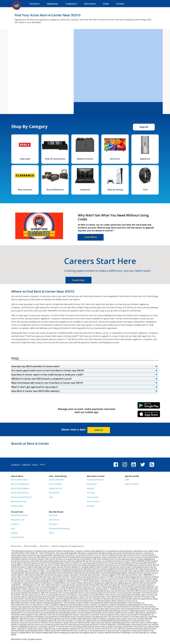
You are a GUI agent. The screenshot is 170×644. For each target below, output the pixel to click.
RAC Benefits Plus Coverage (59, 528)
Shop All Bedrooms (55, 190)
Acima (51, 533)
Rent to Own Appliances (20, 484)
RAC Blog (90, 506)
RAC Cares (91, 493)
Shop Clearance (25, 190)
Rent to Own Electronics (20, 493)
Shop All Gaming (115, 190)
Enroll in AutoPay (55, 484)
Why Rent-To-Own (18, 520)
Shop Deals (25, 159)
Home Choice (54, 520)
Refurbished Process (19, 502)
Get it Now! (53, 515)
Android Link (149, 406)
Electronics (115, 159)
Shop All (144, 127)
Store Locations (93, 497)
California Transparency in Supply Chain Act (68, 546)
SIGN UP (99, 430)
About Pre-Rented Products (21, 497)
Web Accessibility (30, 546)
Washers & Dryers (85, 159)
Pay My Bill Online (18, 537)
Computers (85, 190)
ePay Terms (44, 546)
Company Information (95, 480)
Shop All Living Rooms (55, 159)
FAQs (51, 497)
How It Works (54, 493)
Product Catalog (17, 506)
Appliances (145, 159)
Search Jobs (78, 280)
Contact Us (15, 524)
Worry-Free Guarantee (19, 515)
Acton (35, 465)
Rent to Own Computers (20, 488)
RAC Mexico (53, 524)
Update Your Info (56, 488)
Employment (92, 484)
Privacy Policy (16, 546)
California (26, 465)
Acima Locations (93, 502)
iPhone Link (149, 415)
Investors (90, 488)
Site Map (14, 533)
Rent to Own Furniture (19, 480)
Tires (145, 190)
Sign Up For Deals (132, 484)
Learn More (91, 237)
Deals (127, 480)
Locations (15, 465)
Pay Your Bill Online (56, 480)
